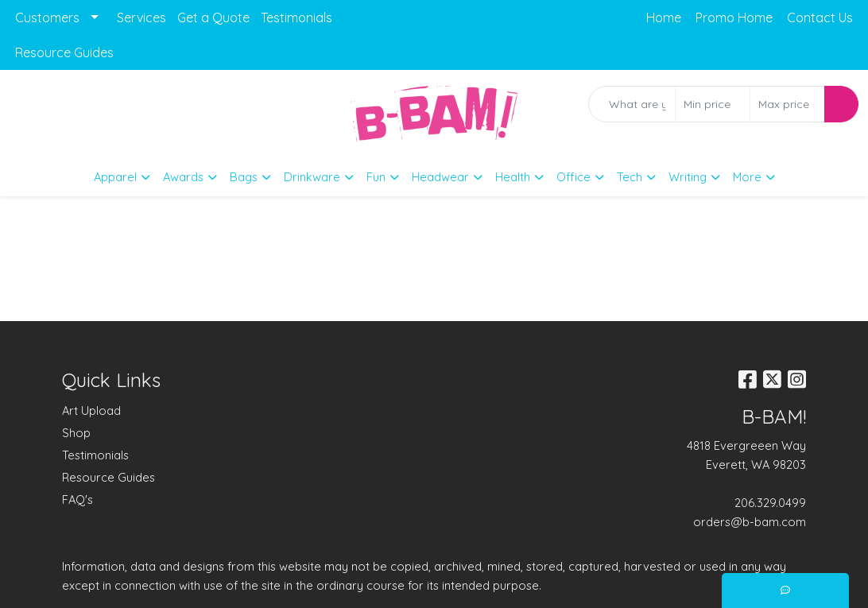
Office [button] (573, 177)
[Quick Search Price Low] (713, 104)
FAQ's (77, 500)
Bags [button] (244, 177)
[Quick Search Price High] (787, 104)
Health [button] (513, 177)
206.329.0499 (770, 503)
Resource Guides (64, 52)
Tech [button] (630, 177)
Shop (76, 433)
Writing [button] (688, 177)
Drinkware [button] (312, 177)
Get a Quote (213, 17)
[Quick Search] (632, 104)
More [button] (747, 177)
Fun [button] (376, 177)
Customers (47, 17)
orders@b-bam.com (750, 522)
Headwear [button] (440, 177)
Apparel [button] (115, 177)
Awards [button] (183, 177)
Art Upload (91, 410)
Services (141, 17)
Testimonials (296, 17)
